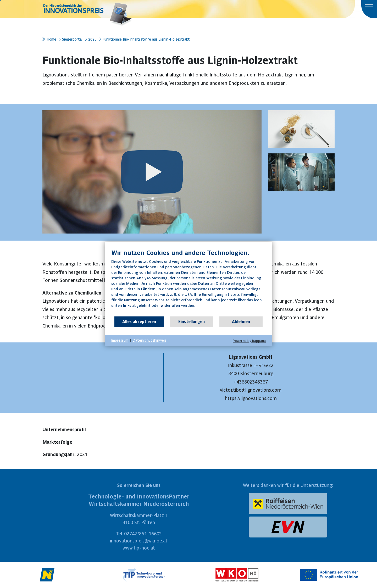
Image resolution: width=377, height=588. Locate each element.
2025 (92, 39)
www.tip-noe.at (139, 548)
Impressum (120, 340)
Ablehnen (241, 321)
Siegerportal (72, 39)
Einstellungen (192, 321)
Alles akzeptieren (139, 321)
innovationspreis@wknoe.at (139, 541)
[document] (188, 282)
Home (51, 39)
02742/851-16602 (143, 534)
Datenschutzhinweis (149, 340)
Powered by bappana (249, 341)
